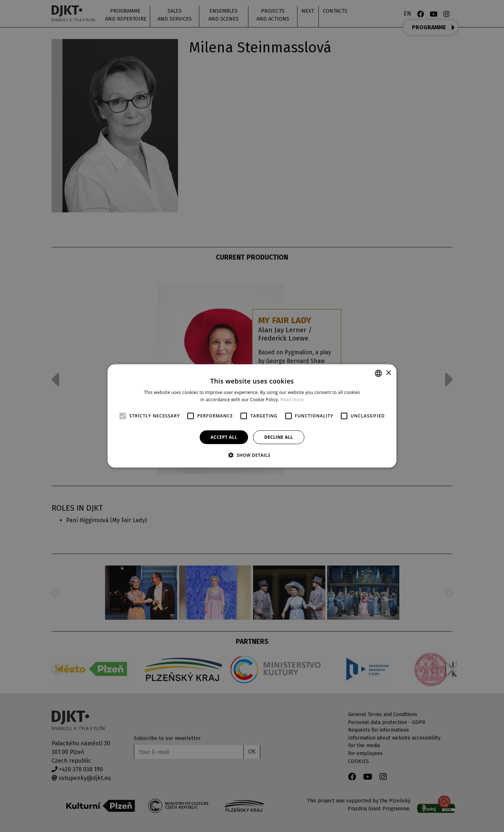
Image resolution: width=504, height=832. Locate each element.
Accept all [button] (224, 437)
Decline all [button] (279, 437)
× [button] (388, 373)
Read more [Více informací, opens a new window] (292, 400)
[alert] (252, 416)
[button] (252, 455)
